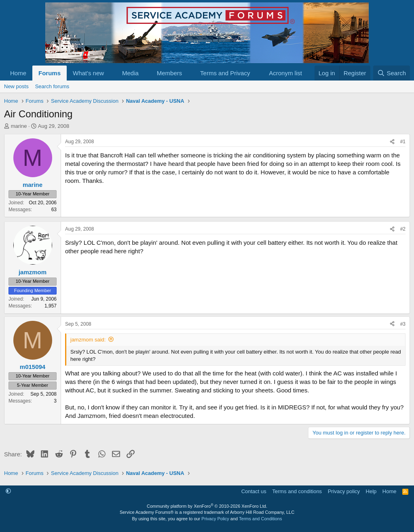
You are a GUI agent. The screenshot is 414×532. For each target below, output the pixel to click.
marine (19, 126)
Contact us (254, 491)
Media (130, 73)
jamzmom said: (88, 340)
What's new (88, 73)
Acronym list (285, 73)
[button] (110, 73)
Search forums (52, 86)
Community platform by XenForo (207, 506)
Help (371, 491)
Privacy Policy (215, 519)
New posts (16, 86)
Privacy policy (344, 491)
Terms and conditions (297, 491)
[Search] (392, 73)
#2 (403, 229)
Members (170, 73)
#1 (403, 142)
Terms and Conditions (260, 519)
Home (18, 73)
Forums (50, 73)
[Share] (392, 142)
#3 (403, 324)
